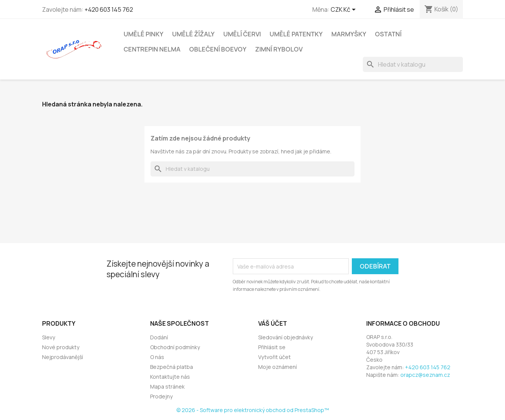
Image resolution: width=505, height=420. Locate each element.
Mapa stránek (167, 386)
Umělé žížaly (193, 34)
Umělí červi (242, 34)
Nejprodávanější (63, 357)
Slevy (49, 337)
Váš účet (273, 323)
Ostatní (388, 34)
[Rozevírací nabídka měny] (344, 10)
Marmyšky (349, 34)
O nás (157, 357)
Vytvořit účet (274, 357)
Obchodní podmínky (175, 347)
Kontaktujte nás (170, 377)
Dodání (159, 337)
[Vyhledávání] (413, 64)
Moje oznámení (278, 367)
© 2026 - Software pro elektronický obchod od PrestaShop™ (253, 410)
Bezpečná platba (172, 367)
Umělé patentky (296, 34)
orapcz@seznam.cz (425, 375)
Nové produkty (61, 347)
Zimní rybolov (279, 49)
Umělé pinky (144, 34)
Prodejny (161, 396)
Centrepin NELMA (152, 49)
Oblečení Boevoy (218, 49)
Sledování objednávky (285, 337)
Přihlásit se (272, 347)
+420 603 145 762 (109, 9)
